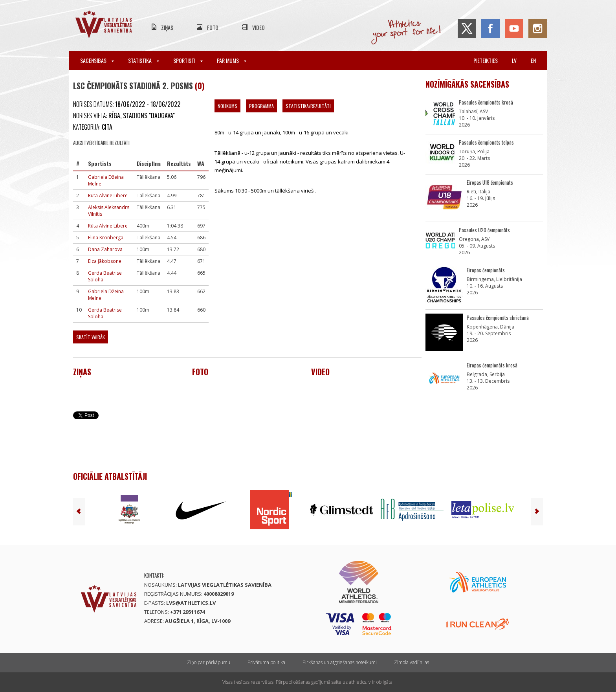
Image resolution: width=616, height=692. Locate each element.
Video (258, 27)
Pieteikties (486, 60)
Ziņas (167, 27)
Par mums (232, 60)
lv (514, 60)
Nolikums (227, 106)
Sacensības (97, 60)
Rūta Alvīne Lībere (108, 195)
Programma (261, 106)
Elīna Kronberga (106, 238)
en (533, 60)
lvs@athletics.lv (191, 603)
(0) (200, 86)
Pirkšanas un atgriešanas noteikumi (340, 662)
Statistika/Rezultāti (308, 106)
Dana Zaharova (105, 249)
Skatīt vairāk (91, 337)
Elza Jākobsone (105, 261)
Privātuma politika (266, 662)
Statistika (144, 60)
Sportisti (188, 60)
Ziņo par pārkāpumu (209, 662)
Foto (213, 27)
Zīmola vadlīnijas (412, 662)
